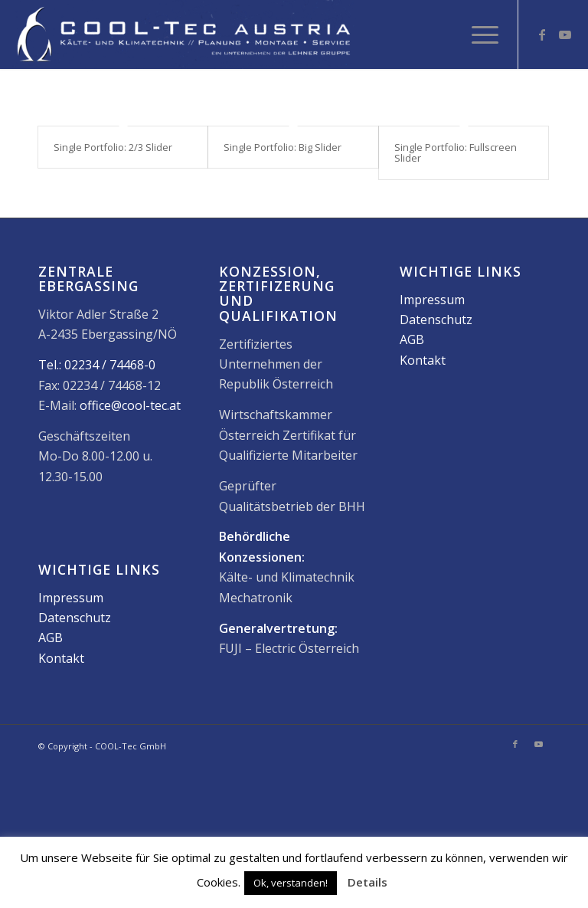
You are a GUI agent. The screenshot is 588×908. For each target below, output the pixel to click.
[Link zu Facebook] (542, 34)
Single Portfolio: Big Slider (283, 147)
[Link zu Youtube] (565, 34)
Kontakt (61, 668)
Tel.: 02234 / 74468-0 (97, 375)
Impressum (71, 608)
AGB (51, 647)
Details (367, 882)
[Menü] (477, 34)
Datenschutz (75, 628)
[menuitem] (477, 34)
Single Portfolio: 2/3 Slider (113, 147)
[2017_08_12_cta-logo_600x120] (184, 34)
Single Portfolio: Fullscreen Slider (456, 152)
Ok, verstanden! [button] (291, 883)
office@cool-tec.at (130, 415)
